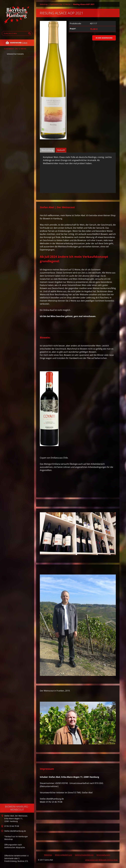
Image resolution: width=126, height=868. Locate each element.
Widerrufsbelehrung (63, 855)
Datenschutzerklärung (84, 855)
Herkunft (61, 150)
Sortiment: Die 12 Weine (15, 49)
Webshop (44, 4)
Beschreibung (47, 150)
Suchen (30, 33)
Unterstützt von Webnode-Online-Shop (101, 860)
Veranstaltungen (15, 54)
